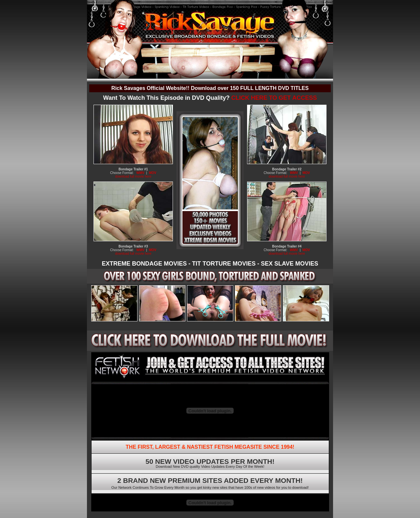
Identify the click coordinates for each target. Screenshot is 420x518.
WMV (140, 173)
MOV (153, 173)
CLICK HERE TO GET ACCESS (274, 98)
